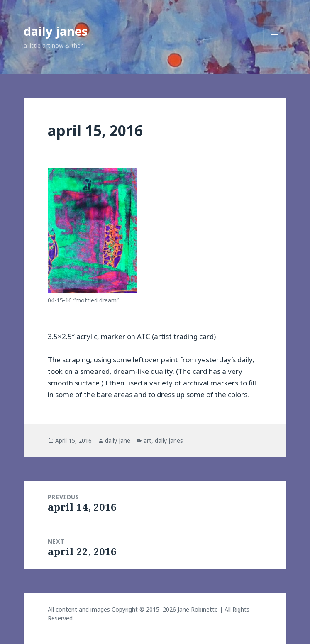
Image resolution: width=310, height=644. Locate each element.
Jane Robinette (198, 609)
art (148, 440)
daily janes (56, 31)
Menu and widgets (275, 48)
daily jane (118, 440)
